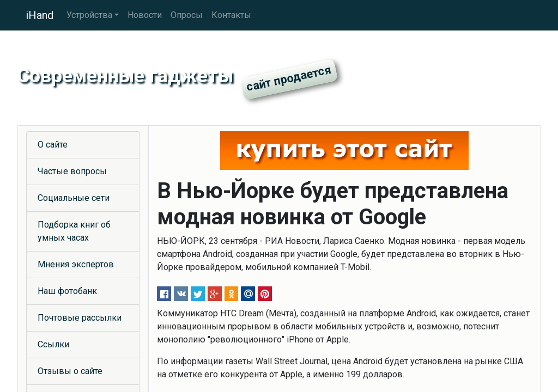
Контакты (231, 15)
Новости (145, 15)
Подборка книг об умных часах (74, 231)
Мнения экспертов (76, 264)
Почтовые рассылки (80, 318)
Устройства (89, 15)
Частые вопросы (72, 171)
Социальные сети (74, 198)
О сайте (53, 145)
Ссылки (53, 344)
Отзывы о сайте (70, 371)
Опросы (187, 15)
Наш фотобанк (67, 291)
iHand (40, 15)
